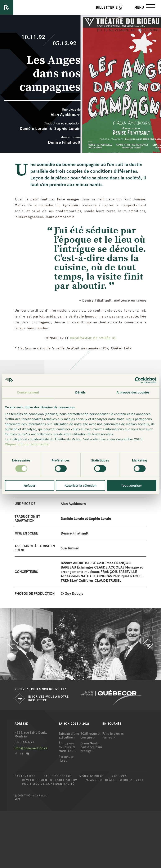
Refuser (30, 485)
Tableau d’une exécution (69, 736)
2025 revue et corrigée (90, 736)
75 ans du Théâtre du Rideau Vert (115, 780)
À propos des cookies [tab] (133, 392)
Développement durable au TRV (50, 780)
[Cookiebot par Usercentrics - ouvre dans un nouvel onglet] (138, 380)
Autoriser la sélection (80, 485)
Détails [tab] (81, 392)
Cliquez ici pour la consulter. (28, 444)
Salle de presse (57, 776)
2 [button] (84, 676)
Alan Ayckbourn (66, 115)
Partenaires (25, 776)
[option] (80, 644)
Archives (119, 776)
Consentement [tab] (28, 392)
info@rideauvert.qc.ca (31, 748)
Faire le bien (113, 735)
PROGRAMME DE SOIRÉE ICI (93, 338)
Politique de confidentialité (48, 784)
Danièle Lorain (33, 128)
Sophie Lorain (67, 128)
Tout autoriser (131, 485)
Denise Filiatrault (64, 142)
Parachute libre (66, 759)
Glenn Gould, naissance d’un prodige (91, 747)
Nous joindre (91, 776)
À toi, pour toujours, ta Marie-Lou (67, 747)
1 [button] (77, 676)
